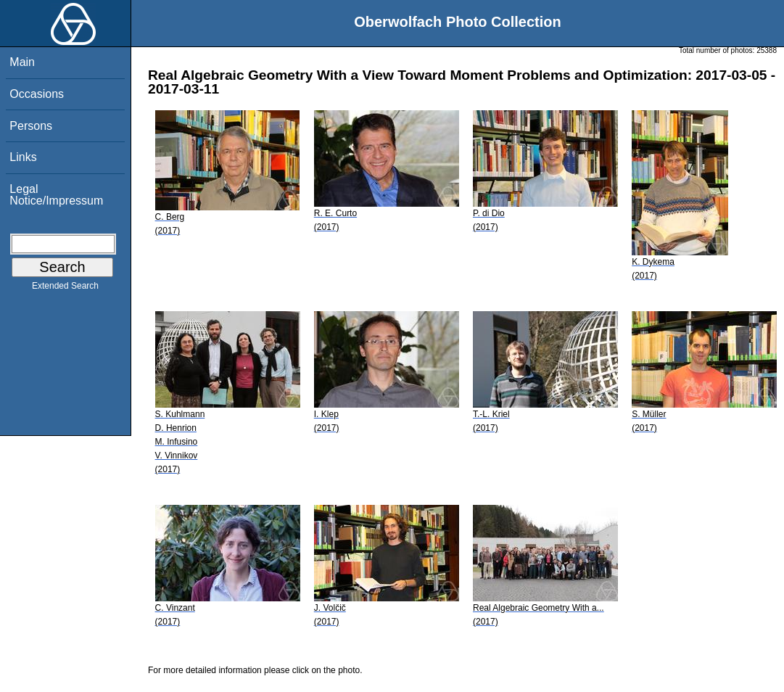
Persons (31, 126)
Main (22, 62)
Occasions (37, 94)
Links (23, 157)
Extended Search (65, 289)
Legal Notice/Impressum (56, 195)
